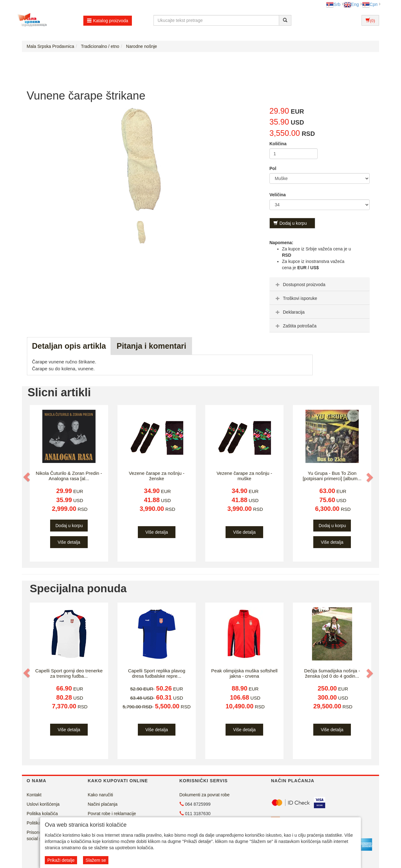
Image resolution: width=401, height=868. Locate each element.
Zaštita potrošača (295, 326)
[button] (27, 477)
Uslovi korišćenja (43, 804)
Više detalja (69, 542)
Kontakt (34, 795)
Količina (278, 144)
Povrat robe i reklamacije (112, 814)
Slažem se (96, 860)
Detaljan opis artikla (69, 346)
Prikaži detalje (61, 860)
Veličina (278, 195)
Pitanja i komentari (151, 346)
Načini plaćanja (103, 804)
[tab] (320, 284)
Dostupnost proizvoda (300, 285)
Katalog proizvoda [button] (108, 21)
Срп (370, 4)
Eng (351, 4)
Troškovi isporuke (296, 298)
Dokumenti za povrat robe (205, 795)
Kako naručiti (100, 795)
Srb (333, 4)
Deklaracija (289, 312)
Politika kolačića (42, 814)
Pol (273, 168)
